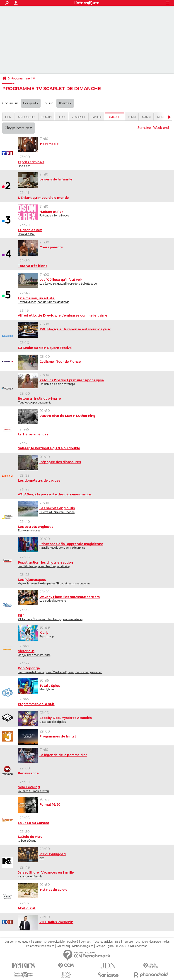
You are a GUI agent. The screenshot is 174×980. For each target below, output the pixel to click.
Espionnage (95, 634)
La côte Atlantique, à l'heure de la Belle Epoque (95, 281)
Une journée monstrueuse (95, 653)
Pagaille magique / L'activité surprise (95, 546)
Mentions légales (83, 946)
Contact (86, 942)
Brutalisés (95, 164)
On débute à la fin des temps (95, 382)
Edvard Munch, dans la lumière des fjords (95, 300)
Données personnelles (156, 942)
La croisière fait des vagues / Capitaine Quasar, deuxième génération (95, 670)
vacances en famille (95, 874)
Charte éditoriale (54, 942)
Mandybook (95, 687)
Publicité (72, 942)
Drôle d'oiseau (95, 232)
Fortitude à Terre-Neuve (95, 214)
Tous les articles (103, 942)
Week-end (161, 128)
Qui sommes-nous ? (17, 942)
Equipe (37, 942)
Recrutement (131, 942)
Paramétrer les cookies (40, 946)
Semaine (144, 128)
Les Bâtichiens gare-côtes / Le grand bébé (95, 564)
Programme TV (23, 78)
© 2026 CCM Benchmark (132, 946)
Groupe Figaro (105, 946)
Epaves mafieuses (95, 528)
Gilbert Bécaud (95, 838)
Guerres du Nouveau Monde (95, 510)
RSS (118, 942)
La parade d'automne (95, 599)
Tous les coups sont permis (95, 400)
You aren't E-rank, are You (95, 789)
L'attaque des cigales (95, 720)
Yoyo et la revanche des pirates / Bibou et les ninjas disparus (95, 581)
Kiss (95, 856)
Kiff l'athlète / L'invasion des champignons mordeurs (95, 617)
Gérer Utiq (63, 946)
